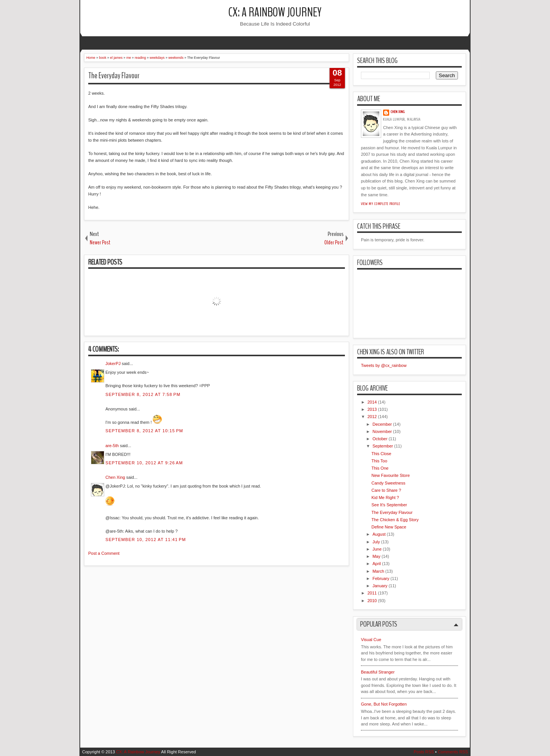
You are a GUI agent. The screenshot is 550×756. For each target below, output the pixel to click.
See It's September (389, 505)
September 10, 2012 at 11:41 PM (146, 540)
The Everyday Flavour (114, 76)
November (382, 431)
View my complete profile (381, 204)
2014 (372, 402)
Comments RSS (453, 752)
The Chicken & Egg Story (395, 520)
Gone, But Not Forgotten (384, 704)
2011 (372, 593)
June (377, 549)
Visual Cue (371, 640)
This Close (381, 454)
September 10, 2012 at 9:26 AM (144, 463)
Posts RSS (424, 752)
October (380, 439)
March (378, 571)
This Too (379, 461)
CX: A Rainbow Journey (275, 12)
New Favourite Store (390, 475)
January (380, 586)
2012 (372, 417)
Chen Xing (115, 477)
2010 (372, 601)
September (383, 446)
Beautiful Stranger (378, 672)
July (376, 542)
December (382, 424)
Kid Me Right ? (385, 498)
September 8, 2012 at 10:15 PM (144, 431)
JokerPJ (113, 363)
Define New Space (389, 527)
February (381, 578)
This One (380, 468)
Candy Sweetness (388, 483)
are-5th (112, 446)
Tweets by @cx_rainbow (384, 365)
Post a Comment (104, 553)
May (376, 556)
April (377, 564)
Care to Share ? (386, 490)
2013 (372, 409)
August (379, 534)
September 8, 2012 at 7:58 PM (143, 394)
